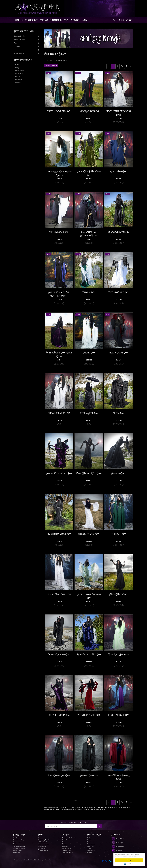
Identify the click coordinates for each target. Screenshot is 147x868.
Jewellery (17, 50)
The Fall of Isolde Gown (118, 292)
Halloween (19, 80)
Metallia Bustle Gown (89, 413)
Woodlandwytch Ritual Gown (59, 111)
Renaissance (20, 71)
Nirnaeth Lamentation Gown (59, 655)
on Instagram (118, 847)
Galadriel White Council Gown (59, 594)
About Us (16, 838)
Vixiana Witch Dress (119, 172)
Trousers (17, 47)
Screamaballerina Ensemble (118, 232)
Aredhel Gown (89, 353)
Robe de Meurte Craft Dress (59, 776)
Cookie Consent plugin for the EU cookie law (129, 864)
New (66, 20)
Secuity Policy (17, 850)
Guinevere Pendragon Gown (59, 715)
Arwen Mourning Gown (89, 111)
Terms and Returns (19, 848)
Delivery (16, 844)
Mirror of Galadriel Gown (89, 534)
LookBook (44, 20)
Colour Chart (42, 848)
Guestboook (17, 842)
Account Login (43, 850)
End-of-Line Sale (68, 852)
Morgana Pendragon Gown (118, 715)
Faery (17, 68)
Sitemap (41, 860)
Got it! (129, 860)
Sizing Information (43, 844)
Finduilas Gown (89, 292)
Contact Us (17, 852)
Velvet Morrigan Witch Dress (89, 474)
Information (75, 20)
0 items (126, 20)
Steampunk (19, 74)
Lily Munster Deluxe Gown (59, 413)
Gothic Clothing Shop (29, 20)
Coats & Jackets (20, 40)
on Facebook (118, 839)
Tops (16, 43)
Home (17, 20)
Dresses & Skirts (20, 36)
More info (125, 856)
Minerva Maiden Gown (118, 594)
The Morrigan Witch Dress (89, 715)
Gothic (17, 65)
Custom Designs (56, 20)
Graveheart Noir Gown (89, 776)
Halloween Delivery (19, 846)
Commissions (42, 846)
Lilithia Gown (119, 413)
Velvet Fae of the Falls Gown (89, 655)
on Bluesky (117, 843)
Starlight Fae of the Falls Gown (59, 474)
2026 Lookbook (42, 842)
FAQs (40, 838)
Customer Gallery (19, 840)
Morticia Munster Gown (59, 232)
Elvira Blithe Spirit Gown (118, 655)
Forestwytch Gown (118, 534)
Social (85, 20)
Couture (89, 838)
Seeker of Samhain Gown (119, 353)
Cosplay (18, 83)
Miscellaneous (19, 54)
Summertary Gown (119, 474)
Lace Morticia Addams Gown (59, 534)
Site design (48, 860)
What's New (67, 850)
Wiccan (18, 77)
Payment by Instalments (45, 840)
